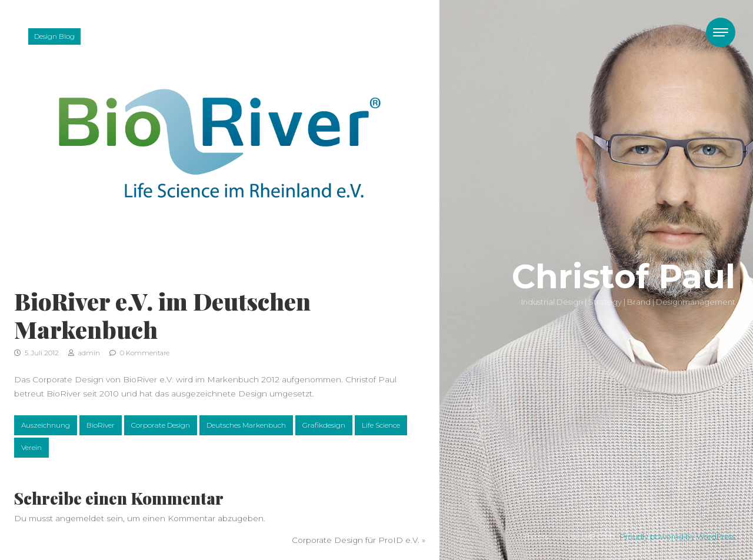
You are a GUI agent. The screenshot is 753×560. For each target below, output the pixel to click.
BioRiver (101, 425)
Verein (31, 447)
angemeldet (80, 518)
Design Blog (54, 36)
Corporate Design (161, 425)
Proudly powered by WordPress (678, 537)
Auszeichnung (46, 425)
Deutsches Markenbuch (246, 425)
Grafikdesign (324, 425)
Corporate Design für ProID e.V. (356, 540)
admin (84, 353)
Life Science (381, 425)
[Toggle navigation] (721, 32)
